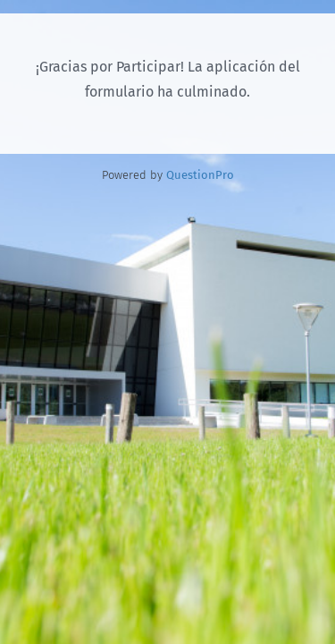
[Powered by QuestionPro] (200, 175)
